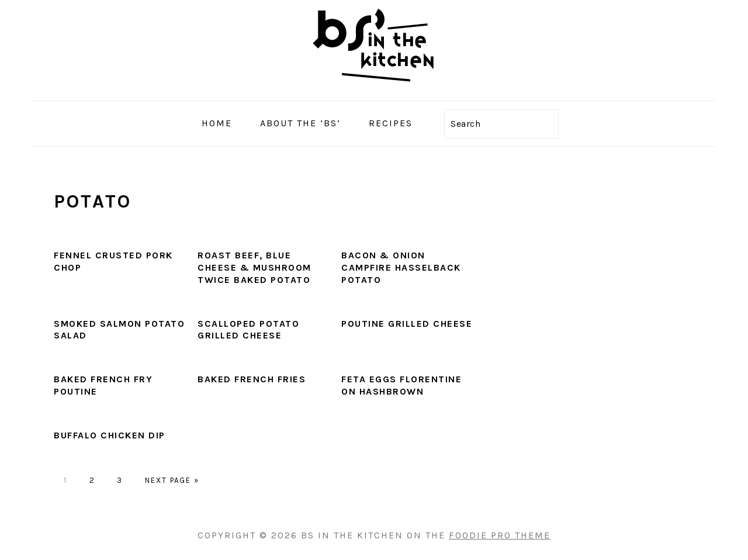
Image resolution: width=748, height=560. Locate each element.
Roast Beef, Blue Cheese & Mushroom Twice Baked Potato (254, 267)
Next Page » (172, 480)
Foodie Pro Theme (500, 535)
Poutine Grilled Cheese (407, 324)
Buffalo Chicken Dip (110, 435)
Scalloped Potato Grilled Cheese (248, 330)
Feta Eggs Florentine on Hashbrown (401, 385)
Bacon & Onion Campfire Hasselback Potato (401, 267)
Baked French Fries (252, 379)
